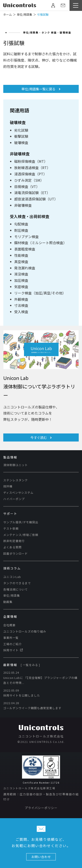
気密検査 (21, 287)
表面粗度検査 (25, 249)
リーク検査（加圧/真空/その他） (40, 293)
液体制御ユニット (16, 465)
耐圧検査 (21, 230)
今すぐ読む (41, 437)
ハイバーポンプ (14, 499)
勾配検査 (21, 224)
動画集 (8, 602)
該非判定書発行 (14, 541)
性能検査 (21, 255)
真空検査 (21, 262)
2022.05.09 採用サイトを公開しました (22, 693)
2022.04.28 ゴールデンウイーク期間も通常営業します (32, 705)
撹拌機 (8, 486)
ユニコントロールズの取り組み (25, 631)
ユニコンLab (12, 577)
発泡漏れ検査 (25, 268)
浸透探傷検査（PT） (31, 174)
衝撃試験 (21, 136)
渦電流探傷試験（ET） (32, 193)
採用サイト (13, 650)
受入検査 (21, 312)
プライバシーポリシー (41, 808)
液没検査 (21, 274)
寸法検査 (21, 305)
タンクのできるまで (17, 583)
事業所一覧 (11, 638)
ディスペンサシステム (18, 493)
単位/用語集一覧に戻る (41, 89)
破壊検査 (21, 143)
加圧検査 (21, 280)
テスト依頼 (11, 528)
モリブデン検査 (26, 237)
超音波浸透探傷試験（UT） (36, 199)
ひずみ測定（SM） (29, 180)
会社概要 (9, 625)
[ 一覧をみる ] (30, 665)
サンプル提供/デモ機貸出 (21, 522)
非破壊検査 (23, 205)
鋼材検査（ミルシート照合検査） (40, 243)
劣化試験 (21, 130)
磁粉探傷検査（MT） (31, 161)
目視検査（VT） (27, 186)
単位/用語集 (12, 595)
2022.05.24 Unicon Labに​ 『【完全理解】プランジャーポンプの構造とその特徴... (40, 678)
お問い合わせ (41, 857)
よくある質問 (12, 547)
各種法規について (16, 589)
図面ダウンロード (16, 553)
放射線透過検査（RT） (32, 168)
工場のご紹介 (12, 644)
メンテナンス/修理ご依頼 (21, 535)
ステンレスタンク (16, 480)
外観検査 (21, 299)
